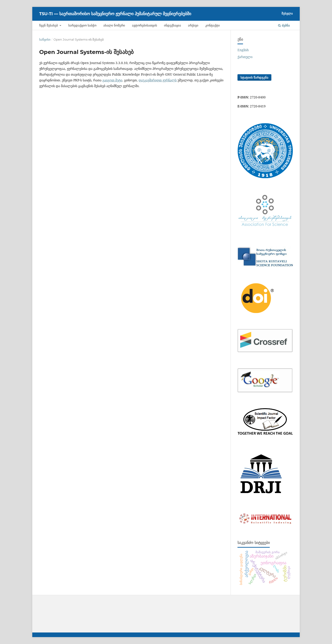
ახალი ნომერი (114, 25)
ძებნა (284, 25)
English (243, 50)
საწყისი (45, 39)
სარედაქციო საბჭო (82, 25)
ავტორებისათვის (144, 25)
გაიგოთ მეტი (112, 80)
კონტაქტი (212, 25)
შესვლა (287, 13)
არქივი (193, 25)
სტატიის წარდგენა (254, 77)
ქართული (245, 57)
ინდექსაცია (172, 25)
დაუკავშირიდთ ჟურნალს (158, 80)
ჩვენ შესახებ (49, 25)
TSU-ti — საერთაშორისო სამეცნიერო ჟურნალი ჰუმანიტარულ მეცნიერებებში (115, 14)
